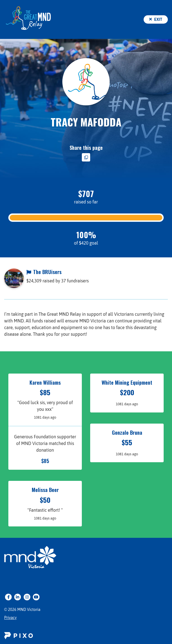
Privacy (10, 618)
